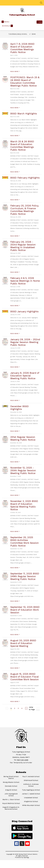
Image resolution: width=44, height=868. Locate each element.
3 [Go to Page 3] (18, 708)
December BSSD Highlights (19, 408)
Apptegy (26, 857)
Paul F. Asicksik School (31, 776)
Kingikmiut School (31, 801)
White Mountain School (31, 805)
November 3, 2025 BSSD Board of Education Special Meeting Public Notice (24, 505)
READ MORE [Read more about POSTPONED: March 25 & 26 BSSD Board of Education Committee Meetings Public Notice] (15, 108)
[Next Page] (26, 708)
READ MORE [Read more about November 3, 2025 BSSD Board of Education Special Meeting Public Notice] (15, 531)
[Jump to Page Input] (38, 708)
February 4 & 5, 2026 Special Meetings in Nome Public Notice (25, 281)
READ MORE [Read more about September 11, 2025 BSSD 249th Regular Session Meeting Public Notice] (15, 601)
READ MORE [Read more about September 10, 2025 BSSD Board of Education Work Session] (15, 635)
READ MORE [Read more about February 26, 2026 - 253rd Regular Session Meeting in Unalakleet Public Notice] (15, 272)
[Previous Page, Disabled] (7, 708)
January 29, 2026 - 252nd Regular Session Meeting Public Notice (25, 342)
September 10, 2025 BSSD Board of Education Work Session (25, 610)
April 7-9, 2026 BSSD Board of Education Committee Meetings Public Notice (22, 48)
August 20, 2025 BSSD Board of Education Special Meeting (23, 643)
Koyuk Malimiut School (11, 803)
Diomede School (11, 786)
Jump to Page (32, 708)
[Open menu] (5, 22)
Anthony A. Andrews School (31, 785)
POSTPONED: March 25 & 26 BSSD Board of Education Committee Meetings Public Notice (25, 82)
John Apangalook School (11, 795)
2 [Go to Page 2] (15, 708)
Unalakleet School (31, 798)
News (34, 34)
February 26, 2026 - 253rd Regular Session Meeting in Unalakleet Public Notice (23, 246)
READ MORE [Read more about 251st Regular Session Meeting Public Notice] (15, 462)
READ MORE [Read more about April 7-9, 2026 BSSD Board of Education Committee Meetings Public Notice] (15, 71)
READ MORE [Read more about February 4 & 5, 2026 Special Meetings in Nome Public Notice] (15, 306)
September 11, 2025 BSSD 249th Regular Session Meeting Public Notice (25, 576)
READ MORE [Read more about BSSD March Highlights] (15, 136)
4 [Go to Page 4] (22, 708)
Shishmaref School (31, 780)
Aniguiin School (11, 790)
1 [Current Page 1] (11, 708)
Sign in (41, 22)
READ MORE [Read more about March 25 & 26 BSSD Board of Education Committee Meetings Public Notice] (15, 172)
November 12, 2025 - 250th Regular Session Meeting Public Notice (23, 470)
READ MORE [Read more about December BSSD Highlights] (15, 431)
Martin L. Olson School (11, 799)
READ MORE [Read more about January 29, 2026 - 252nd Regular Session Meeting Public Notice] (15, 367)
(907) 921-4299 (23, 760)
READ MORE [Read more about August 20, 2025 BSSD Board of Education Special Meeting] (15, 668)
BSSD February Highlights (25, 178)
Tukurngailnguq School (18, 34)
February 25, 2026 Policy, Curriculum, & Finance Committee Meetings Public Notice (25, 210)
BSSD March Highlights (24, 114)
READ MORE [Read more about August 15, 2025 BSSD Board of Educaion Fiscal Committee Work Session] (15, 701)
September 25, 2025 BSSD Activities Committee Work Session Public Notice (25, 542)
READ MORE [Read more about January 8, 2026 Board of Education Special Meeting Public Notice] (15, 400)
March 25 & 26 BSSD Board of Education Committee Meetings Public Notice (22, 146)
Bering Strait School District (11, 777)
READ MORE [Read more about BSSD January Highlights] (15, 334)
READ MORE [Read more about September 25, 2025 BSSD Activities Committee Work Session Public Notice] (15, 568)
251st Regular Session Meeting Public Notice (23, 438)
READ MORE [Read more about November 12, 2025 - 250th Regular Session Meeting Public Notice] (15, 495)
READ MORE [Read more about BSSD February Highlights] (15, 200)
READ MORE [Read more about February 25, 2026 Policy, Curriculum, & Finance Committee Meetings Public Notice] (15, 236)
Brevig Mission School (11, 782)
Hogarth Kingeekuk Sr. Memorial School (11, 808)
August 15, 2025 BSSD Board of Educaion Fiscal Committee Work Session (25, 677)
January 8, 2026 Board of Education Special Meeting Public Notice (25, 376)
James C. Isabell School (31, 794)
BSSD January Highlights (24, 312)
